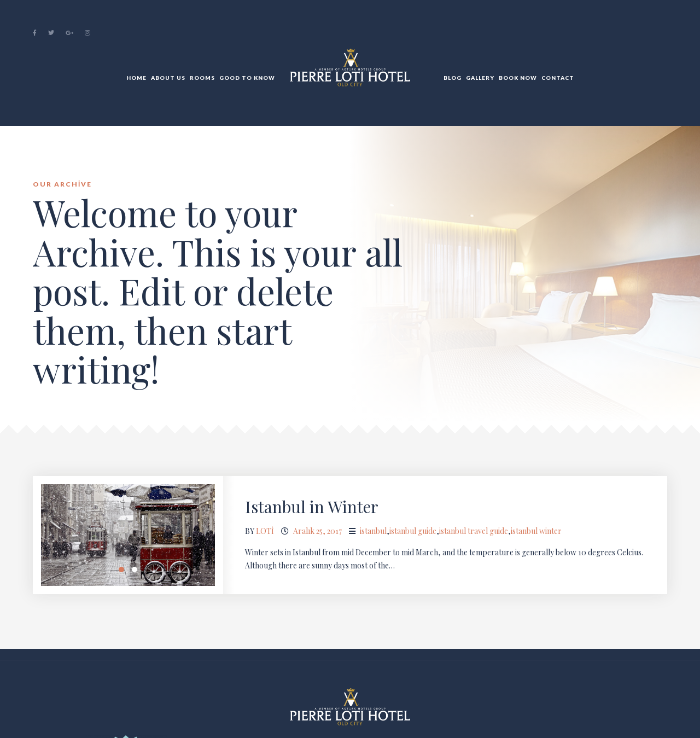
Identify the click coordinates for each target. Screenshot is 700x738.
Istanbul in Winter (312, 507)
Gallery (480, 78)
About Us (168, 78)
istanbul (373, 531)
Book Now (518, 78)
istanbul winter (536, 531)
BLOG (453, 78)
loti (265, 531)
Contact (558, 78)
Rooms (202, 78)
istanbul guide (413, 531)
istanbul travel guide (474, 531)
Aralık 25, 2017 (317, 531)
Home (136, 78)
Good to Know (247, 78)
